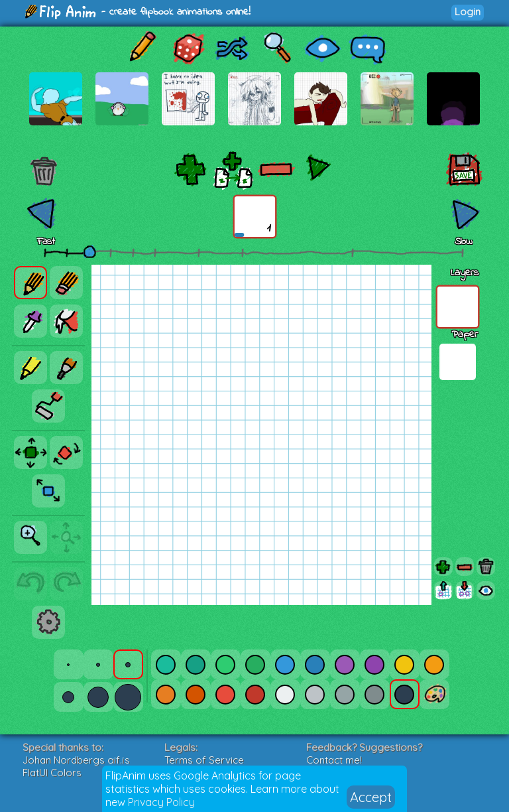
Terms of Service (204, 760)
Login (468, 12)
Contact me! (334, 760)
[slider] (89, 251)
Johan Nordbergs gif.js (76, 760)
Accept (371, 797)
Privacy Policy (161, 802)
